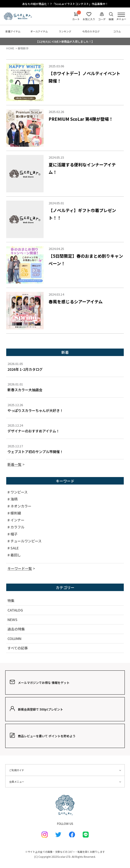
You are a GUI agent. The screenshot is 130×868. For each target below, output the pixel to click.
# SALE (13, 548)
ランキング (65, 31)
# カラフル (16, 527)
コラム (117, 31)
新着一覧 (14, 464)
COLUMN (14, 638)
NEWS (12, 620)
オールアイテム (39, 31)
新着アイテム (13, 31)
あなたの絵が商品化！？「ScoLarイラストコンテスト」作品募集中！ (65, 4)
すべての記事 (18, 648)
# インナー (16, 520)
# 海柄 (12, 499)
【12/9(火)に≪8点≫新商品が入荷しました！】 (65, 41)
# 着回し (14, 555)
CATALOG (15, 610)
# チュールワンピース (25, 541)
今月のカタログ (91, 31)
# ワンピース (18, 492)
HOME (10, 48)
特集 (11, 601)
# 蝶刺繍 (14, 513)
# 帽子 (12, 534)
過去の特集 (16, 629)
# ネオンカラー (19, 506)
